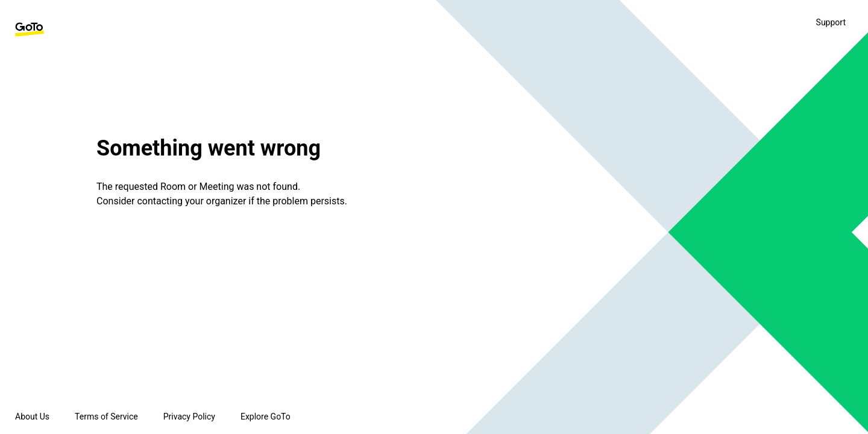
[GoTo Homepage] (30, 30)
